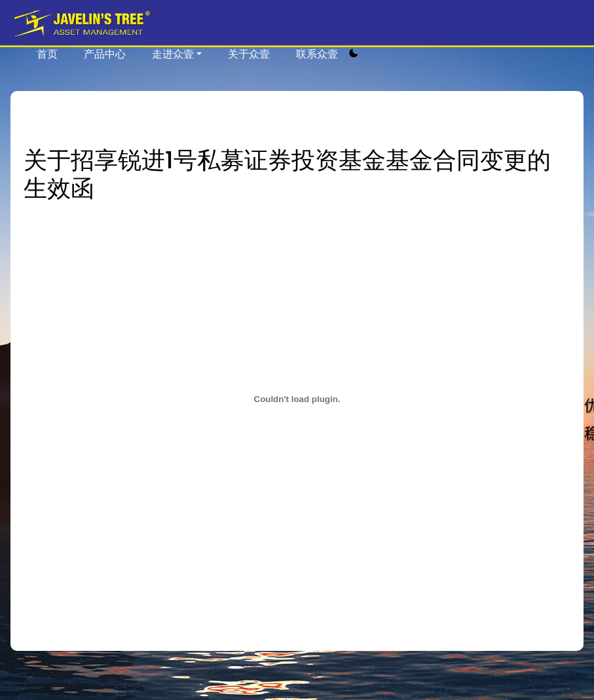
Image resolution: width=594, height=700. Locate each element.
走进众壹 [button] (173, 54)
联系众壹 (317, 54)
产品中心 (105, 54)
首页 (47, 54)
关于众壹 (249, 54)
